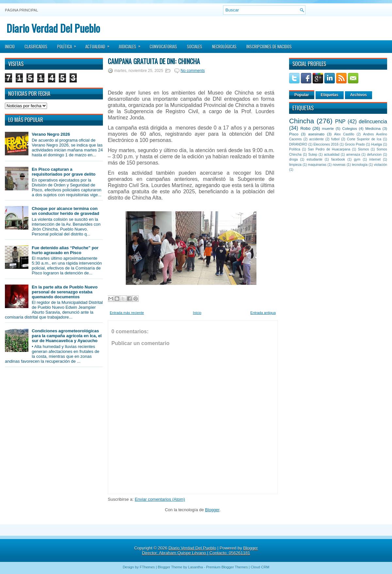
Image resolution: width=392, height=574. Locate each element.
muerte (328, 128)
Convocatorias (163, 46)
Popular (302, 95)
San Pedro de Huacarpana (329, 149)
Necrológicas (224, 46)
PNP (340, 122)
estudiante (315, 159)
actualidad (332, 155)
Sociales (195, 46)
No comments (193, 71)
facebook (338, 159)
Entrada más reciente (127, 313)
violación (381, 165)
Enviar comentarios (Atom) (160, 499)
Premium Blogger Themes (227, 567)
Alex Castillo (344, 134)
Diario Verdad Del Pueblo (53, 28)
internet (375, 159)
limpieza (295, 165)
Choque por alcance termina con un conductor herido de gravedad (65, 211)
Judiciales (132, 44)
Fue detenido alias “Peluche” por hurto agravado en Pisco (65, 250)
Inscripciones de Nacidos (269, 46)
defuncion (374, 155)
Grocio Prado (355, 144)
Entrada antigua (263, 313)
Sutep (313, 155)
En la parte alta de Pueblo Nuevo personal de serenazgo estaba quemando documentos (65, 292)
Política (69, 44)
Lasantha (196, 567)
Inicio (10, 46)
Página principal (21, 10)
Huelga (376, 144)
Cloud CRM (260, 567)
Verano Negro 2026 (51, 134)
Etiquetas (330, 95)
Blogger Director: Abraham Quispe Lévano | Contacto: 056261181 (200, 550)
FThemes (147, 567)
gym (357, 159)
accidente (317, 139)
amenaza (353, 155)
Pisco (294, 134)
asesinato (316, 134)
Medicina (373, 128)
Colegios (349, 128)
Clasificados (36, 46)
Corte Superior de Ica (364, 139)
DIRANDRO (298, 144)
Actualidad (99, 44)
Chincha (302, 121)
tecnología (360, 165)
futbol (335, 139)
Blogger (212, 510)
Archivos (359, 95)
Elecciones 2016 (326, 144)
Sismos (363, 149)
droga (294, 159)
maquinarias (317, 165)
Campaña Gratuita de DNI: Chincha (154, 61)
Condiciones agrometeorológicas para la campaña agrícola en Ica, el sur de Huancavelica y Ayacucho (67, 336)
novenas (339, 165)
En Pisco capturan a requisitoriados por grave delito (64, 172)
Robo (305, 128)
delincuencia (373, 122)
